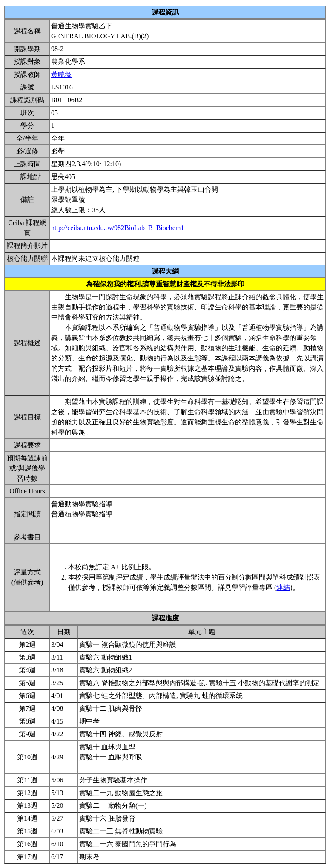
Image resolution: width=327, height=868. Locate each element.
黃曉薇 (61, 74)
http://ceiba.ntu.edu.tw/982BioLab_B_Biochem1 (118, 228)
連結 (283, 587)
